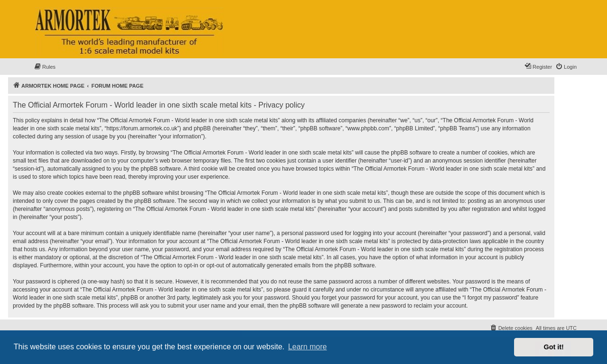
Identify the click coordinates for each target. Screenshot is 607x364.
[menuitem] (45, 67)
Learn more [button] (307, 347)
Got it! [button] (554, 347)
